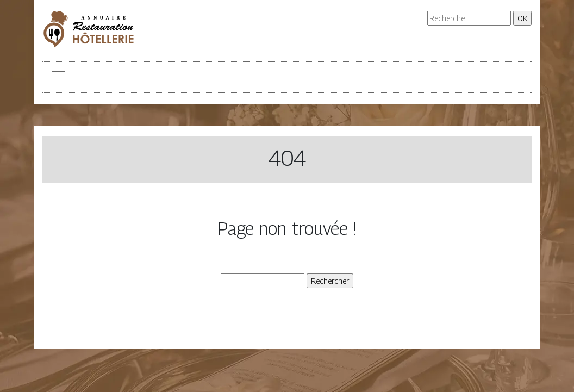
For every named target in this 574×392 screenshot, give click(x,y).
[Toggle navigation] (58, 77)
